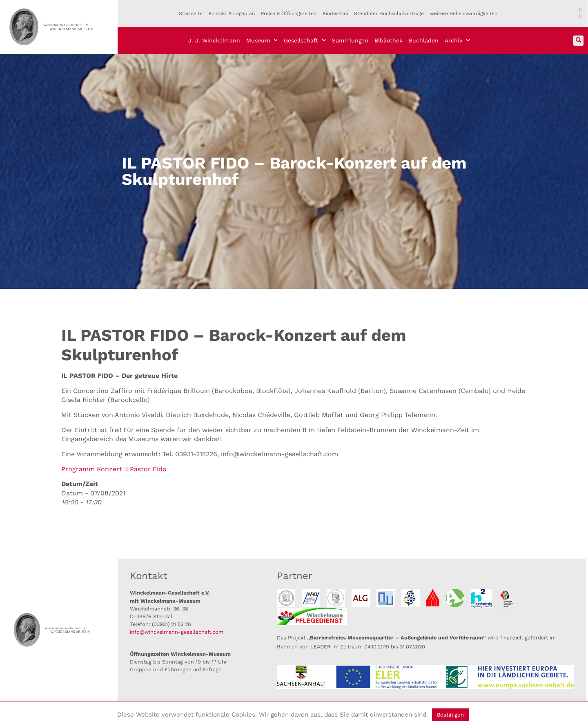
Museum (262, 40)
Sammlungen (350, 40)
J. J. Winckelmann (214, 40)
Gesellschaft (305, 40)
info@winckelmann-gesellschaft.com (177, 632)
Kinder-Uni (335, 13)
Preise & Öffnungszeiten (289, 13)
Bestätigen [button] (450, 715)
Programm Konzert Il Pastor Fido (114, 469)
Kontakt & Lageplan (232, 13)
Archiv (457, 40)
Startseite (191, 13)
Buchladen (424, 40)
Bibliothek (389, 40)
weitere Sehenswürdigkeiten (464, 13)
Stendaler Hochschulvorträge (389, 13)
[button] (578, 41)
